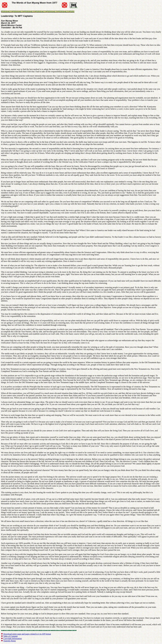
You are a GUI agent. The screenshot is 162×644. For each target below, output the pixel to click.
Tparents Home (10, 641)
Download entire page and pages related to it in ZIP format (27, 634)
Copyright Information (12, 639)
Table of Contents (11, 636)
